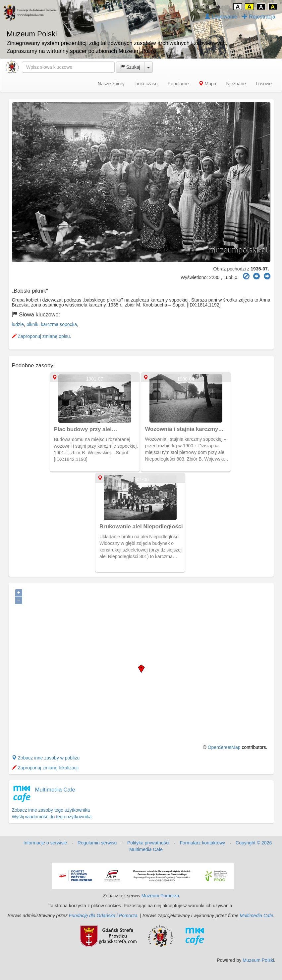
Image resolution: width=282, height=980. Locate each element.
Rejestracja (259, 17)
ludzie (18, 324)
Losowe (264, 84)
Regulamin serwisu (97, 843)
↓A (195, 7)
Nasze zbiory (111, 84)
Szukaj (130, 67)
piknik (32, 324)
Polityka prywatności (148, 843)
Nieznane (236, 84)
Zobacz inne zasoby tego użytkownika (51, 810)
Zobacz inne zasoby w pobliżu (46, 758)
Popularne (178, 84)
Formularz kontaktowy (202, 843)
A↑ (220, 7)
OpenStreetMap (224, 747)
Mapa (208, 84)
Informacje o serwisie (45, 843)
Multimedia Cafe (55, 790)
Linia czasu (146, 84)
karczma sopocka (59, 324)
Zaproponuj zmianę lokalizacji (45, 768)
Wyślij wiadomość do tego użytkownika (52, 817)
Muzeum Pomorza (160, 896)
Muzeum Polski (258, 960)
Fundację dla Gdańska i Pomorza (103, 916)
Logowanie (221, 17)
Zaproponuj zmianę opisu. (42, 336)
